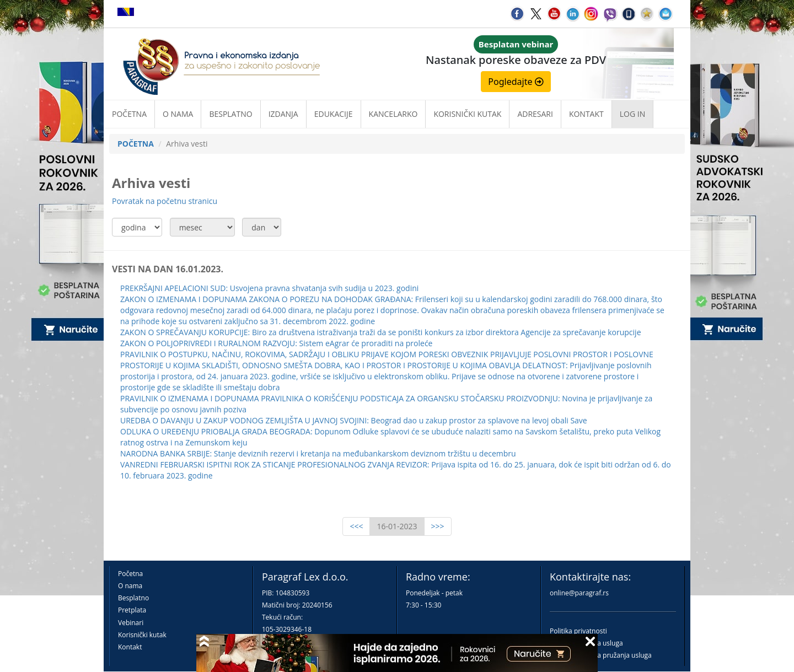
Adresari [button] (535, 114)
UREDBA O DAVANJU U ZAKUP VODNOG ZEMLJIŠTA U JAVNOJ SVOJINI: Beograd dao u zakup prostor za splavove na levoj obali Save (354, 420)
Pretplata (132, 610)
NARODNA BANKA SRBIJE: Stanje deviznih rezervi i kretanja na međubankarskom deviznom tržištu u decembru (318, 453)
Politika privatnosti (578, 631)
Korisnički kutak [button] (467, 114)
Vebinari (131, 623)
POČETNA (136, 144)
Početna (129, 114)
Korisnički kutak (142, 635)
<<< (356, 526)
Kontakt (130, 647)
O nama (178, 114)
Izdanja (283, 114)
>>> (438, 526)
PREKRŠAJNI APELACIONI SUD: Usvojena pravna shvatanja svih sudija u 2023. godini (269, 288)
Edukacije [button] (334, 114)
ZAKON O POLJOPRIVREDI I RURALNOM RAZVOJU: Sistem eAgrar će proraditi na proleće (276, 343)
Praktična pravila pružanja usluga (601, 655)
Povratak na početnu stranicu (165, 201)
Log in (632, 114)
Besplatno (230, 114)
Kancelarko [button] (393, 114)
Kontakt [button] (586, 114)
